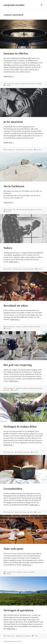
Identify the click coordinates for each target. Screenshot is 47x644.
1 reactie (36, 636)
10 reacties (8, 211)
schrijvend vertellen (14, 5)
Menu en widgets (41, 7)
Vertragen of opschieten (19, 610)
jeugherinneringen (22, 512)
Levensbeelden (13, 489)
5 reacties (15, 390)
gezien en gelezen (22, 84)
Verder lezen (9, 76)
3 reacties (8, 328)
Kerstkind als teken (16, 306)
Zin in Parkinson (14, 186)
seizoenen (31, 327)
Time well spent (13, 549)
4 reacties (40, 269)
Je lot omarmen (13, 122)
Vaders (8, 248)
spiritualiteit (39, 84)
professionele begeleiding (35, 388)
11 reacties (8, 85)
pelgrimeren (20, 452)
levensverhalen (31, 84)
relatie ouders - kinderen (21, 269)
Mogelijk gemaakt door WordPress (13, 641)
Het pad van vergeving (18, 365)
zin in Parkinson (29, 150)
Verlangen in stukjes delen (20, 427)
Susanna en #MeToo (16, 53)
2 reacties (38, 150)
